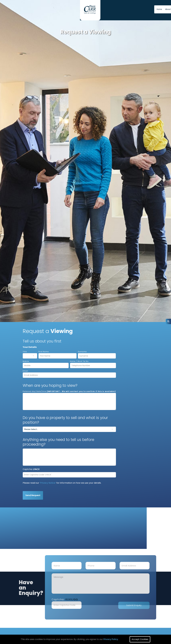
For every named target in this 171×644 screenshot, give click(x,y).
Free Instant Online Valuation (144, 9)
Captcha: (76, 599)
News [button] (121, 9)
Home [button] (88, 9)
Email (25, 371)
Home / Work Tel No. (80, 361)
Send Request (33, 495)
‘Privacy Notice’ (48, 483)
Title (25, 352)
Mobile (26, 361)
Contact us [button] (110, 9)
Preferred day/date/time (69, 391)
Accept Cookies (140, 639)
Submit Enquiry (145, 605)
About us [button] (98, 9)
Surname (82, 352)
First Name (44, 352)
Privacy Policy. (111, 639)
